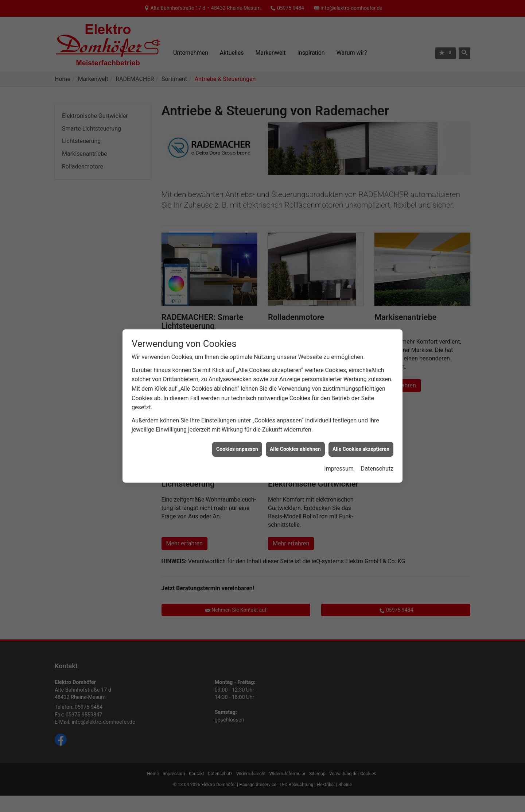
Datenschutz (377, 458)
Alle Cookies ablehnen (295, 438)
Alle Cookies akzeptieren (361, 438)
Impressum (339, 458)
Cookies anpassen (237, 438)
